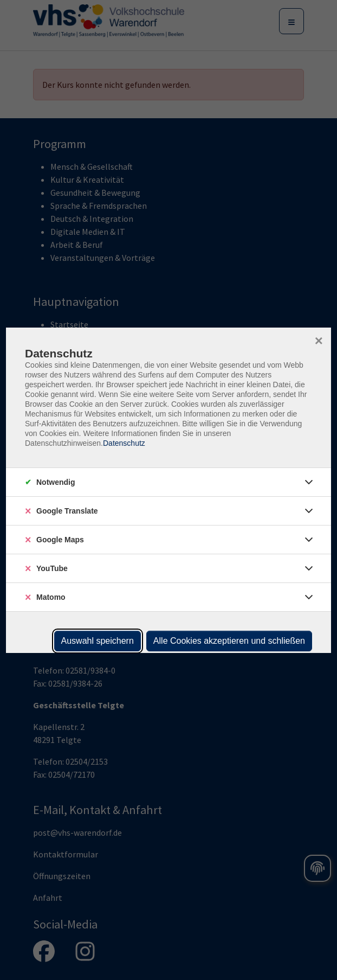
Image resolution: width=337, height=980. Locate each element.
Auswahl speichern (98, 641)
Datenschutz (124, 443)
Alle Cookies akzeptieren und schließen (229, 641)
